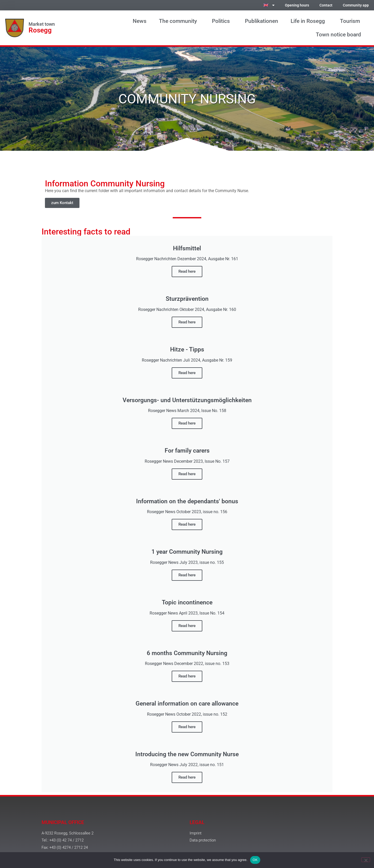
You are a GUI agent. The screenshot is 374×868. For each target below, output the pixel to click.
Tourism (351, 21)
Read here (187, 271)
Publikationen (262, 21)
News (140, 21)
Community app (356, 5)
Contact (326, 5)
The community (179, 21)
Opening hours (297, 5)
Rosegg (40, 30)
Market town (42, 24)
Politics (222, 21)
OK (255, 860)
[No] (366, 860)
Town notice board (340, 35)
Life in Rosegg (309, 21)
